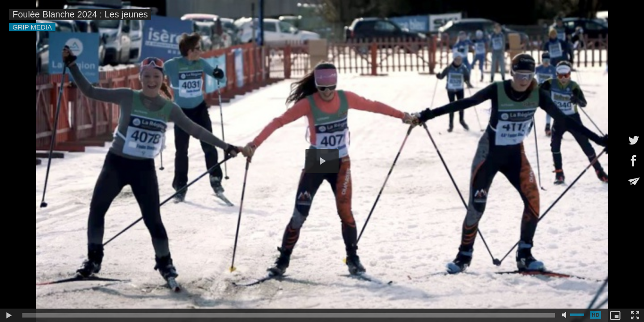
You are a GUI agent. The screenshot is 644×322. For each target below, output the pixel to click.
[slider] (289, 315)
